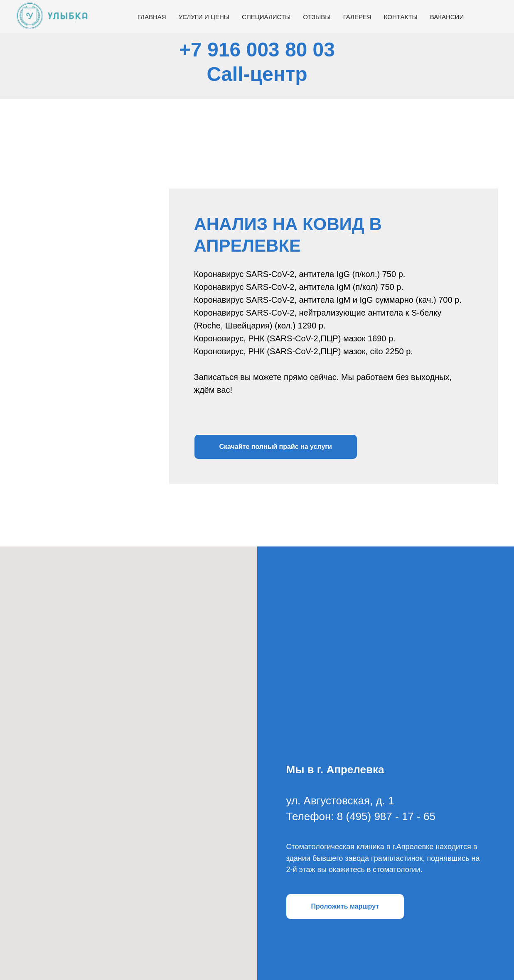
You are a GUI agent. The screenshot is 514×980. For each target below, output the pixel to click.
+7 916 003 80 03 (257, 50)
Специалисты (266, 17)
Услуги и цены (204, 17)
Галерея (357, 17)
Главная (152, 17)
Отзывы (317, 17)
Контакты (401, 17)
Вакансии (447, 17)
